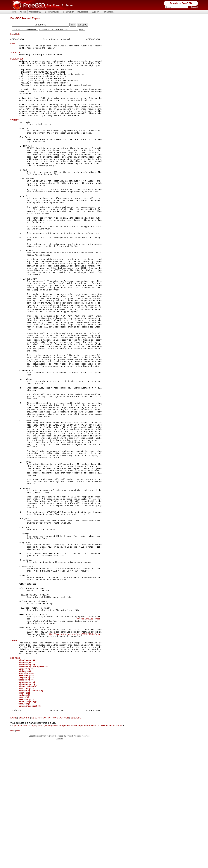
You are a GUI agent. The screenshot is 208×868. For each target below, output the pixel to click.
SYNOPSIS (24, 844)
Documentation (52, 12)
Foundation (108, 12)
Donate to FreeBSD (181, 3)
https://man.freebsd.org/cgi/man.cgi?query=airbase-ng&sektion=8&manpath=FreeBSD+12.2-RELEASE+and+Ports (67, 852)
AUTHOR (64, 844)
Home (13, 12)
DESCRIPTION (39, 844)
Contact (60, 865)
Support (95, 12)
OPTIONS (53, 844)
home (13, 34)
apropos (83, 25)
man (73, 25)
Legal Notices (35, 862)
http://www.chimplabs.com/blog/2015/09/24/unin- (75, 746)
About (23, 12)
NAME (13, 844)
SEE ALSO (76, 844)
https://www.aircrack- (89, 728)
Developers (83, 12)
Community (68, 12)
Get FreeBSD (35, 12)
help (18, 34)
